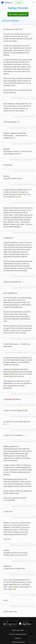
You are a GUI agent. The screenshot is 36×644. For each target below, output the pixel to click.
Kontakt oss (18, 638)
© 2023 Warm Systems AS (18, 642)
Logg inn (19, 2)
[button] (34, 3)
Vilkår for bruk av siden (18, 630)
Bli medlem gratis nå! (18, 14)
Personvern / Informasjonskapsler (18, 634)
